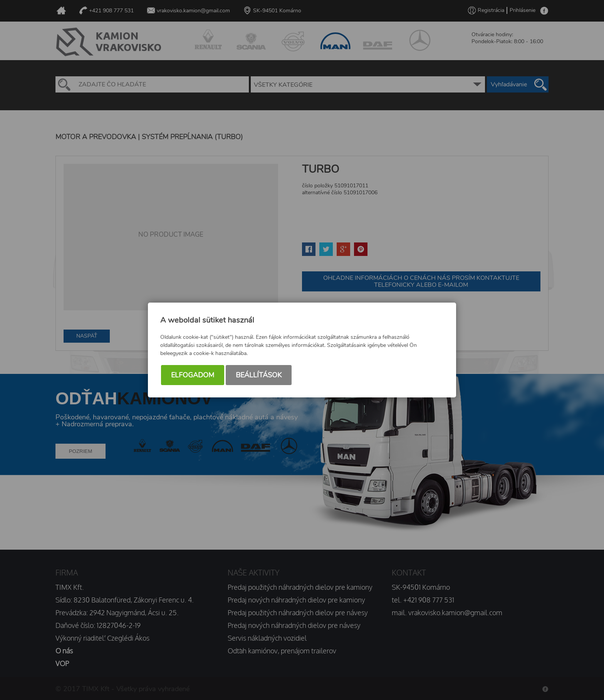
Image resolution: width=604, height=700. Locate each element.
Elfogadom (193, 375)
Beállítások (259, 375)
